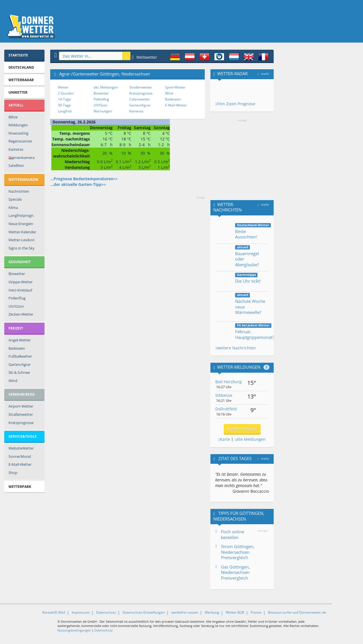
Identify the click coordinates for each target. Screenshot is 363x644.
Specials (15, 199)
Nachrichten (19, 191)
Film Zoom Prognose (235, 104)
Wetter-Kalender (22, 232)
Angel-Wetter (20, 340)
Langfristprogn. (21, 215)
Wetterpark (20, 487)
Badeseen (17, 348)
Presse (256, 612)
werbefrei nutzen (185, 612)
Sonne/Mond (20, 456)
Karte (224, 439)
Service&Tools (23, 436)
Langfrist (65, 111)
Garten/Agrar (20, 364)
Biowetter (17, 274)
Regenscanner (20, 141)
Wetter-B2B (235, 612)
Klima (13, 207)
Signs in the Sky (22, 248)
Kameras (16, 149)
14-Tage (64, 99)
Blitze (13, 117)
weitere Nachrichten (235, 348)
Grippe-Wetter (21, 282)
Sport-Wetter (175, 87)
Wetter (63, 87)
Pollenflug (17, 298)
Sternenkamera (22, 158)
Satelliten (16, 165)
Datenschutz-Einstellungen (144, 612)
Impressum (81, 612)
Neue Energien (21, 224)
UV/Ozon (16, 306)
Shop (13, 473)
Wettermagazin (23, 180)
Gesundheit (20, 262)
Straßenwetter (21, 414)
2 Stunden (66, 93)
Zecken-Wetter (21, 314)
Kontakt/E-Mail (54, 612)
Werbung (212, 612)
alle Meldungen (250, 439)
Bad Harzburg (228, 382)
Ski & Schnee (19, 372)
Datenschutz (106, 612)
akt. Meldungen (106, 87)
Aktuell (16, 105)
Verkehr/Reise (22, 394)
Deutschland (21, 67)
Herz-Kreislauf (20, 290)
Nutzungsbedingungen (74, 630)
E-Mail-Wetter (20, 464)
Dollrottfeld (226, 409)
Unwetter (18, 92)
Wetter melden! (242, 429)
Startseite (18, 55)
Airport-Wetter (21, 406)
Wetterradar (21, 80)
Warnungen (103, 111)
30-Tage (64, 105)
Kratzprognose (21, 423)
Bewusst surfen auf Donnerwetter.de (297, 612)
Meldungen (18, 125)
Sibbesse (224, 395)
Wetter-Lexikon (22, 240)
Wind (13, 381)
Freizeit (16, 328)
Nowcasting (18, 133)
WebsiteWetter (21, 448)
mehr (263, 74)
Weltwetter (144, 57)
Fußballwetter (20, 356)
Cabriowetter (140, 99)
